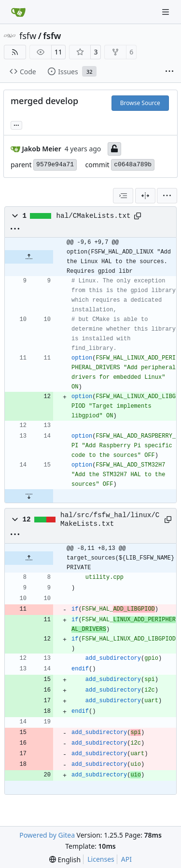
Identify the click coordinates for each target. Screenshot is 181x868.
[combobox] (123, 196)
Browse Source (140, 103)
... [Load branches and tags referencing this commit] (16, 124)
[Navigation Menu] (167, 12)
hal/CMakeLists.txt (94, 216)
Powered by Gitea (47, 835)
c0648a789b (133, 165)
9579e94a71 (55, 165)
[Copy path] (138, 216)
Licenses (101, 859)
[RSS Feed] (15, 52)
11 (58, 52)
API (126, 859)
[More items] (169, 72)
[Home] (18, 12)
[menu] (167, 196)
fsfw (28, 36)
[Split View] (145, 196)
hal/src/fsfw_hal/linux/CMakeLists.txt (110, 520)
